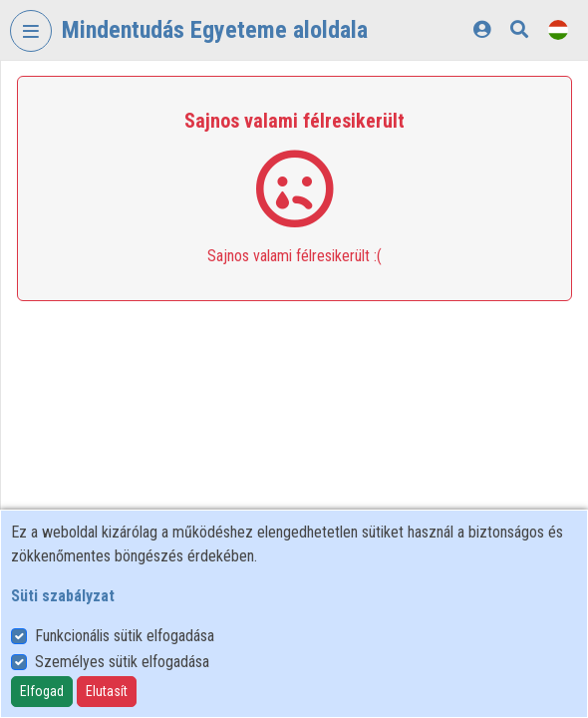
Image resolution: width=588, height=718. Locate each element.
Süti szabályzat (63, 596)
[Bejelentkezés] (482, 29)
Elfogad (42, 691)
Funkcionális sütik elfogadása (125, 636)
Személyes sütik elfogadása (122, 662)
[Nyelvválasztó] (558, 29)
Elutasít (107, 691)
